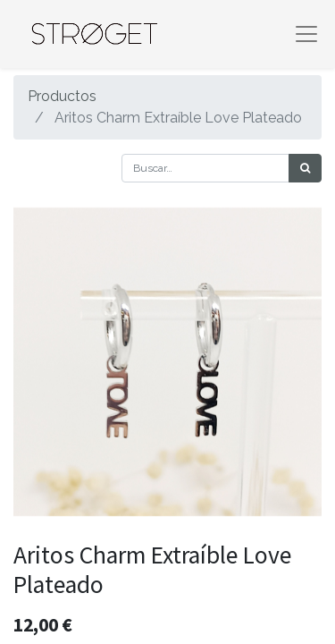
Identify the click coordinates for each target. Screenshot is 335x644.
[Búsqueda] (305, 168)
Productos (62, 96)
